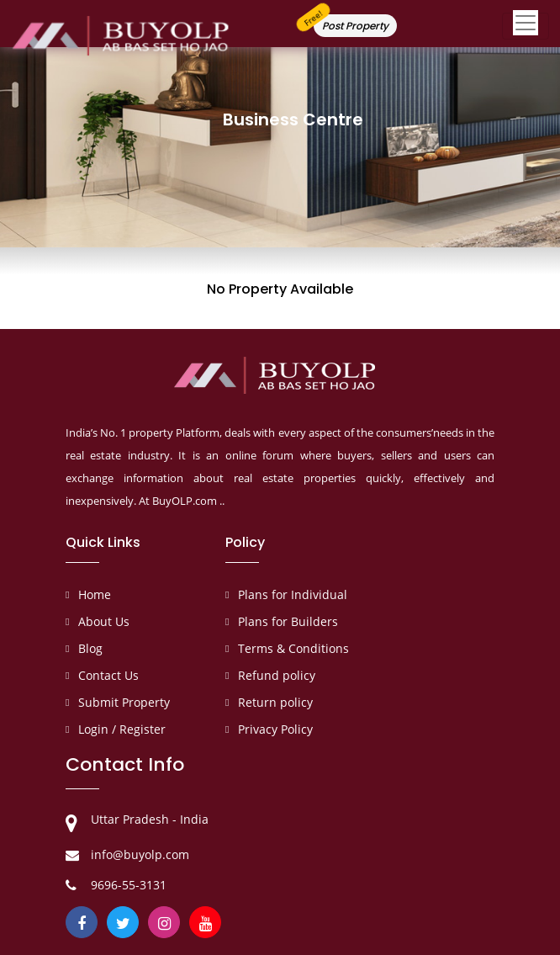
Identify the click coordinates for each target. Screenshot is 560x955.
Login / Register (122, 729)
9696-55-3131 (129, 885)
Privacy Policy (275, 729)
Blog (90, 648)
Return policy (275, 702)
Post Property (355, 26)
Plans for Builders (288, 621)
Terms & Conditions (293, 648)
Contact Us (108, 675)
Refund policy (277, 675)
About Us (104, 621)
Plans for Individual (293, 594)
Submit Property (124, 702)
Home (95, 594)
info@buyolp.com (140, 854)
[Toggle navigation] (526, 26)
